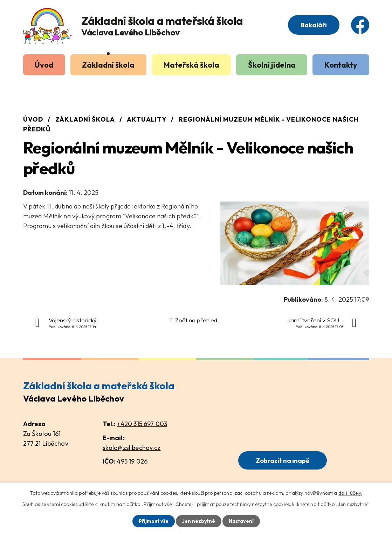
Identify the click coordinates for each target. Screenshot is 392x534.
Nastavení (241, 521)
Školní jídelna (272, 65)
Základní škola (108, 65)
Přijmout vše (154, 521)
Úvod (44, 65)
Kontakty (341, 65)
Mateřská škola (191, 65)
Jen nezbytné (199, 521)
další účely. (350, 493)
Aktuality (147, 119)
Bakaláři (314, 25)
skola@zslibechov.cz (132, 448)
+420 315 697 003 (142, 424)
